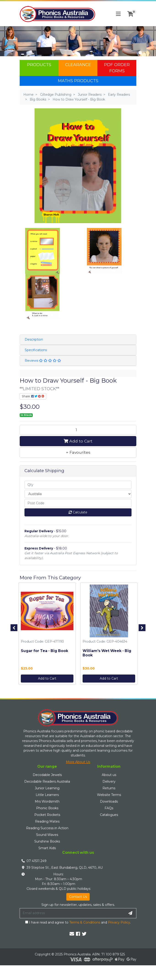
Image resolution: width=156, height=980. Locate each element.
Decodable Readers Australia (47, 781)
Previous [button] (14, 628)
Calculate (78, 512)
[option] (47, 635)
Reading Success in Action (47, 828)
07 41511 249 (36, 861)
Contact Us (78, 897)
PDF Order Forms (117, 68)
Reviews (43, 361)
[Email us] (72, 934)
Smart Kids (47, 848)
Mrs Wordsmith (47, 801)
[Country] (78, 494)
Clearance (78, 65)
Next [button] (142, 628)
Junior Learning (47, 788)
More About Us (78, 762)
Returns (109, 788)
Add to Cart (78, 441)
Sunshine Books (47, 841)
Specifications (36, 350)
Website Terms (109, 795)
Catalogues (109, 815)
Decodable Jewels (47, 775)
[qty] (78, 485)
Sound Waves (47, 835)
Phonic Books (47, 808)
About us (109, 775)
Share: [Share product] (33, 396)
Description (34, 339)
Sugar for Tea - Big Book (44, 651)
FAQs (109, 808)
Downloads (109, 801)
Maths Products (78, 81)
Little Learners (47, 795)
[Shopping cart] (130, 14)
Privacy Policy (119, 922)
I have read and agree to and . (78, 922)
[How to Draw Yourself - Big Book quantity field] (78, 430)
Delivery (109, 781)
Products (39, 65)
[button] (78, 452)
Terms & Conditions (85, 922)
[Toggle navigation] (118, 14)
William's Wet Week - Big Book (107, 653)
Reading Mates (47, 821)
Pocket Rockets (47, 815)
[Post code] (78, 503)
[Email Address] (72, 913)
